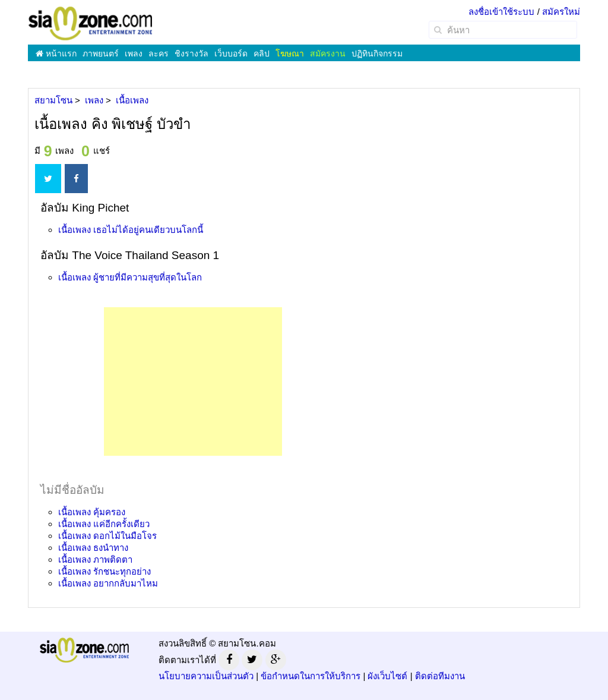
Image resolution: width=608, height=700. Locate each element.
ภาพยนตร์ (101, 53)
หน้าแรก (56, 53)
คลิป (262, 53)
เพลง (134, 53)
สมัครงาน (328, 53)
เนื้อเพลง (131, 230)
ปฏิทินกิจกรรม (377, 53)
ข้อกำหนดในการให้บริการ (311, 676)
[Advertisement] (193, 381)
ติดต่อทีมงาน (440, 676)
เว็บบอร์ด (231, 53)
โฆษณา (290, 53)
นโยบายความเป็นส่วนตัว (206, 676)
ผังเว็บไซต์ (387, 676)
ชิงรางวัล (191, 53)
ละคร (159, 53)
